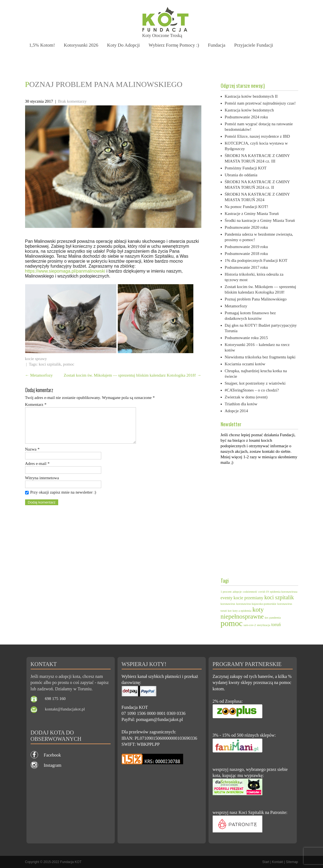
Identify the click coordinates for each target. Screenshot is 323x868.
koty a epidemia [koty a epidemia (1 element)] (242, 611)
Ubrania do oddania (241, 175)
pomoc (69, 364)
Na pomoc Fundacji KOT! (247, 207)
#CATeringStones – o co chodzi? (252, 390)
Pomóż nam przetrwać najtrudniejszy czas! (260, 103)
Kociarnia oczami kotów (245, 364)
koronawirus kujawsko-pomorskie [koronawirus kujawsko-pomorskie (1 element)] (256, 604)
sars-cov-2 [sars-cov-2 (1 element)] (250, 625)
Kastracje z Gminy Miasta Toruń (252, 214)
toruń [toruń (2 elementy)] (276, 625)
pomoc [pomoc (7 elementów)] (232, 623)
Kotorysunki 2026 (82, 45)
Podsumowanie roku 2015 (246, 338)
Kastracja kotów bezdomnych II (251, 96)
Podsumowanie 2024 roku (246, 117)
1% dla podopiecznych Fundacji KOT (256, 260)
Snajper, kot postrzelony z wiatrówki (255, 383)
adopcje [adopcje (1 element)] (237, 592)
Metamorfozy (39, 375)
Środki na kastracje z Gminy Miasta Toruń (260, 220)
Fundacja (219, 45)
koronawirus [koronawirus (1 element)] (228, 604)
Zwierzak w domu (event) (246, 397)
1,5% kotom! (42, 45)
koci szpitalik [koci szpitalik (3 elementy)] (279, 597)
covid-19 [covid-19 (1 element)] (264, 592)
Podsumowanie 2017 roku (246, 267)
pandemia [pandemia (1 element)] (275, 618)
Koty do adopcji (125, 45)
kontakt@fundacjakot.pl (65, 709)
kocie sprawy (36, 359)
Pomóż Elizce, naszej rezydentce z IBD (257, 136)
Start (266, 862)
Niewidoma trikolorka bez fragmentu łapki (260, 357)
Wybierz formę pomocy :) (176, 45)
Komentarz (36, 404)
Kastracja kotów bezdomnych (249, 110)
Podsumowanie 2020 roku (246, 227)
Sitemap (292, 862)
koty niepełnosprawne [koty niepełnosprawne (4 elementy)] (242, 613)
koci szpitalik (50, 364)
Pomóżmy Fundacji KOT (246, 168)
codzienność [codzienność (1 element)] (250, 592)
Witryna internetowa (42, 484)
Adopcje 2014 (237, 411)
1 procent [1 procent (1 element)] (226, 592)
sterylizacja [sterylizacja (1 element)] (264, 625)
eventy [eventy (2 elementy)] (227, 598)
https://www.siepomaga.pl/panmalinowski (65, 271)
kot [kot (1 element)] (230, 611)
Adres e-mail (37, 470)
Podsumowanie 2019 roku (246, 247)
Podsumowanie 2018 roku (246, 254)
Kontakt (278, 862)
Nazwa (32, 456)
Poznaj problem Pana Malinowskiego (256, 299)
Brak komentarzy (72, 101)
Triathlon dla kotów (241, 404)
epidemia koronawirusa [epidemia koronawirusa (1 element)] (284, 592)
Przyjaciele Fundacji (256, 45)
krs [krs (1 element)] (267, 618)
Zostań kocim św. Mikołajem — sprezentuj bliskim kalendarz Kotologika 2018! (133, 375)
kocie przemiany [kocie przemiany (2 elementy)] (249, 598)
